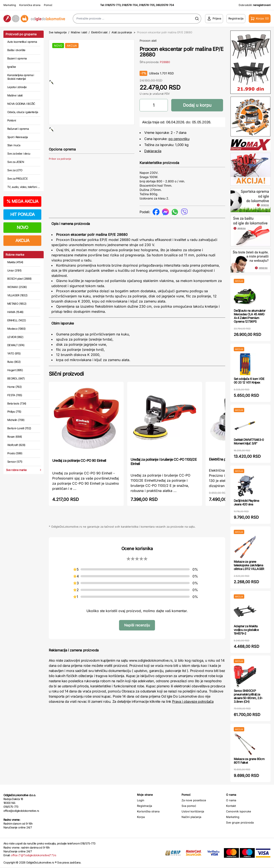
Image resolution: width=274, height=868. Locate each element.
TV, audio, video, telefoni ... (24, 187)
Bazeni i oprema (17, 58)
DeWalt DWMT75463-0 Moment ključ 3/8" (249, 441)
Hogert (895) (15, 370)
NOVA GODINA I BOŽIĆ (21, 104)
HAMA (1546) (15, 312)
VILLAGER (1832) (17, 295)
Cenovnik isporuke (239, 811)
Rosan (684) (15, 437)
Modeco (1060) (16, 329)
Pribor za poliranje (60, 172)
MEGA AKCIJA (22, 201)
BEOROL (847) (16, 378)
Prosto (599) (15, 453)
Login (141, 800)
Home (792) (15, 387)
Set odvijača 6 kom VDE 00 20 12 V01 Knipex (249, 381)
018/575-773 (113, 5)
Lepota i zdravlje (17, 87)
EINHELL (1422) (17, 320)
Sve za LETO (15, 170)
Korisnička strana (30, 5)
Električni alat (99, 32)
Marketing (10, 5)
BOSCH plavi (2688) (19, 279)
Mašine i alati (15, 95)
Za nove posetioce (194, 800)
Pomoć (48, 5)
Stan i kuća (14, 145)
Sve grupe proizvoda (240, 822)
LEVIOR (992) (15, 337)
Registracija (144, 806)
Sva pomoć (189, 806)
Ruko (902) (14, 362)
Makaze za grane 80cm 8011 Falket (249, 761)
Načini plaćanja (191, 817)
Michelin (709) (16, 420)
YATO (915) (14, 353)
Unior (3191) (14, 270)
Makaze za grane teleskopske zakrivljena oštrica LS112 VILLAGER (249, 565)
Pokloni (12, 120)
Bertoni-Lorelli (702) (19, 428)
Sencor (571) (15, 462)
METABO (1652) (17, 304)
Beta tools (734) (17, 403)
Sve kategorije (58, 32)
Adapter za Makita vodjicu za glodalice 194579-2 (246, 630)
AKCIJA (22, 241)
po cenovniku (179, 139)
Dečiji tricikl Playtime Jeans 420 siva (246, 502)
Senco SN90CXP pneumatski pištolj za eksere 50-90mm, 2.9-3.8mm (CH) (248, 696)
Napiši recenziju (137, 625)
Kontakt (231, 806)
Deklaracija (153, 151)
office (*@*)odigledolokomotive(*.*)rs (34, 855)
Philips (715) (14, 412)
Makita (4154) (15, 262)
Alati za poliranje (122, 32)
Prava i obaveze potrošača (193, 701)
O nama (231, 800)
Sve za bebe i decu (19, 154)
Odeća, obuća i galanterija (23, 112)
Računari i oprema (18, 129)
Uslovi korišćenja (193, 811)
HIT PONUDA (22, 214)
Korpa (141, 817)
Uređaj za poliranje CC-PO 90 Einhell (79, 461)
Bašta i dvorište (16, 50)
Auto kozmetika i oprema (22, 42)
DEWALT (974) (16, 345)
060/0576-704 (165, 5)
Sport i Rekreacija (17, 137)
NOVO (22, 227)
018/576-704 (130, 5)
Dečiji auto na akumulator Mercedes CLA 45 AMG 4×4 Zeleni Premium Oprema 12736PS (250, 316)
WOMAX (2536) (17, 287)
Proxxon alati (148, 41)
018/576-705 (147, 5)
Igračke (12, 67)
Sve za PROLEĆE (17, 179)
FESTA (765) (15, 395)
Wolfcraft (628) (16, 445)
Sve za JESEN (16, 162)
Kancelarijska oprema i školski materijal (21, 77)
